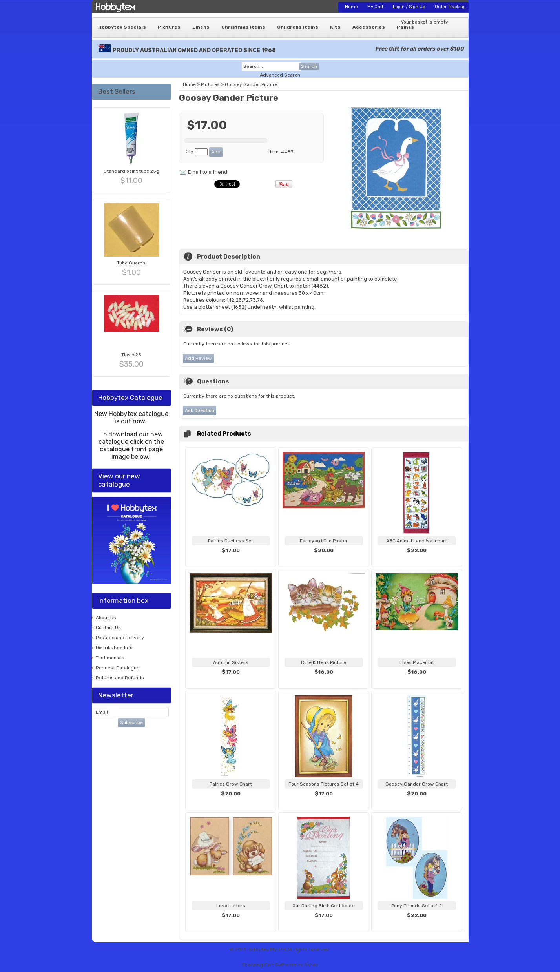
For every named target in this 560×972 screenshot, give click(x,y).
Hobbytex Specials (122, 27)
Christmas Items (243, 27)
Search (309, 66)
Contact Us (108, 627)
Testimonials (110, 658)
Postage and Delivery (120, 638)
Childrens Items (298, 27)
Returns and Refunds (120, 678)
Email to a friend (208, 172)
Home (351, 7)
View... (231, 560)
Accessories (369, 27)
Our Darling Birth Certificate (324, 906)
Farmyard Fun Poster (324, 541)
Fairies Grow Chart (231, 784)
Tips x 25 (131, 355)
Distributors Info (114, 647)
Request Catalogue (118, 668)
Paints (405, 27)
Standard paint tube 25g (131, 171)
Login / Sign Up (409, 7)
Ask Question (200, 410)
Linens (201, 27)
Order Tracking (450, 7)
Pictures (169, 27)
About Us (106, 618)
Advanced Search (280, 75)
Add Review (198, 358)
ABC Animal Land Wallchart (417, 541)
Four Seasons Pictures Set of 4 (324, 784)
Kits (335, 27)
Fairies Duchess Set (231, 541)
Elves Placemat (417, 662)
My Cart (375, 7)
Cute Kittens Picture (324, 662)
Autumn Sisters (231, 662)
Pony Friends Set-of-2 (417, 906)
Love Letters (231, 906)
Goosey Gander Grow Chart (417, 784)
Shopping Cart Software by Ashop (280, 965)
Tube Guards (131, 263)
